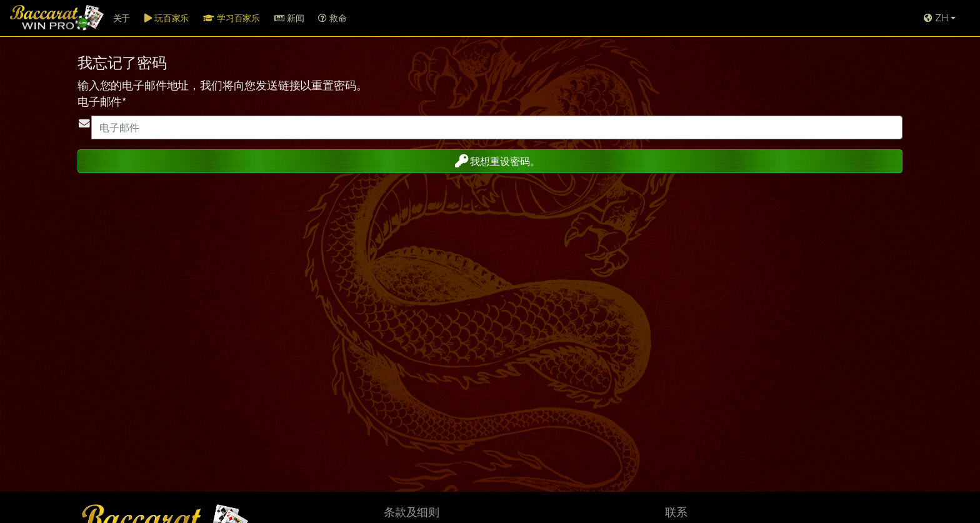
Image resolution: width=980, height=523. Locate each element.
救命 (332, 18)
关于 (122, 18)
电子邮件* (102, 102)
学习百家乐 (232, 18)
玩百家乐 (167, 18)
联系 (676, 512)
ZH (936, 18)
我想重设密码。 (489, 161)
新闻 (289, 18)
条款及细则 (412, 512)
